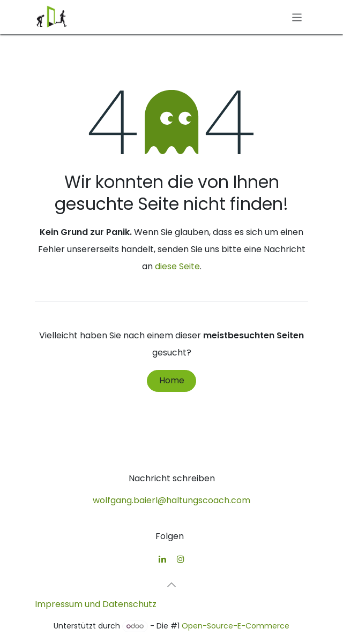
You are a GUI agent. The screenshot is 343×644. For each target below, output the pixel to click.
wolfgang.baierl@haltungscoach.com (171, 500)
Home (172, 380)
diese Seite (177, 266)
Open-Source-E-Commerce (236, 626)
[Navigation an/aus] (297, 17)
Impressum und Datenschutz (96, 604)
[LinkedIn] (162, 559)
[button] (171, 585)
